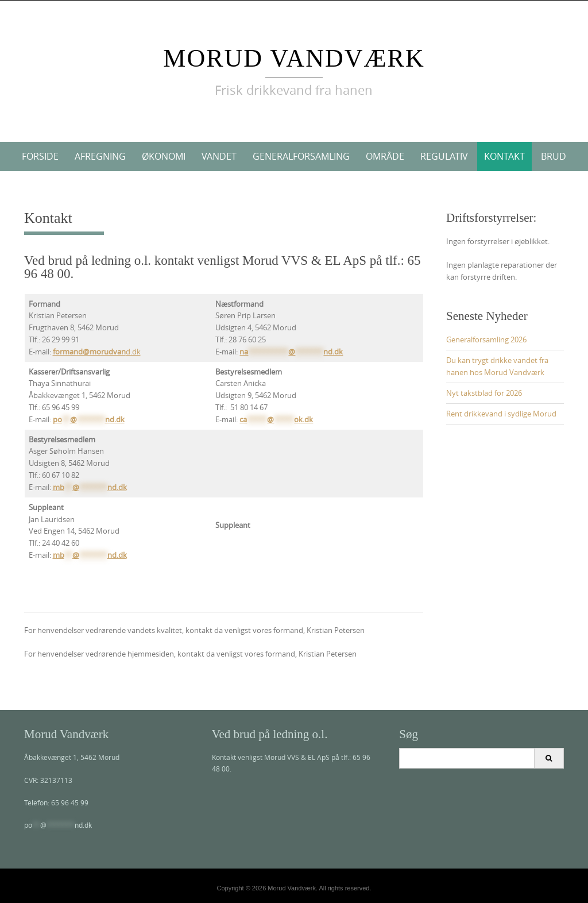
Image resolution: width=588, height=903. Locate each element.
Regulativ (444, 156)
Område (385, 156)
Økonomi (164, 156)
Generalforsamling (301, 156)
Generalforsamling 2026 (486, 339)
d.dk (97, 352)
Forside (40, 156)
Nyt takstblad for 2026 (484, 393)
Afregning (100, 156)
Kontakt (504, 156)
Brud (554, 156)
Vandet (219, 156)
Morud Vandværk (294, 58)
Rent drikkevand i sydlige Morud (501, 414)
